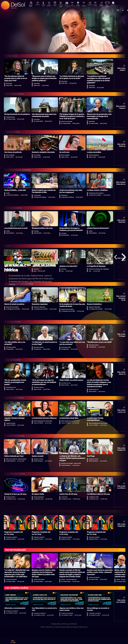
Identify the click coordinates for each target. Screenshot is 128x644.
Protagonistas (93, 5)
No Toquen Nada (43, 6)
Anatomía (118, 5)
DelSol (18, 4)
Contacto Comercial (114, 9)
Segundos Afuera (105, 6)
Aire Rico (68, 5)
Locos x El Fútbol (99, 6)
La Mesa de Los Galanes (62, 6)
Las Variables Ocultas (112, 6)
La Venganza (87, 6)
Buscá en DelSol (31, 6)
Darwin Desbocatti (49, 6)
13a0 (74, 5)
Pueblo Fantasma (80, 6)
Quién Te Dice (56, 6)
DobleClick (37, 5)
